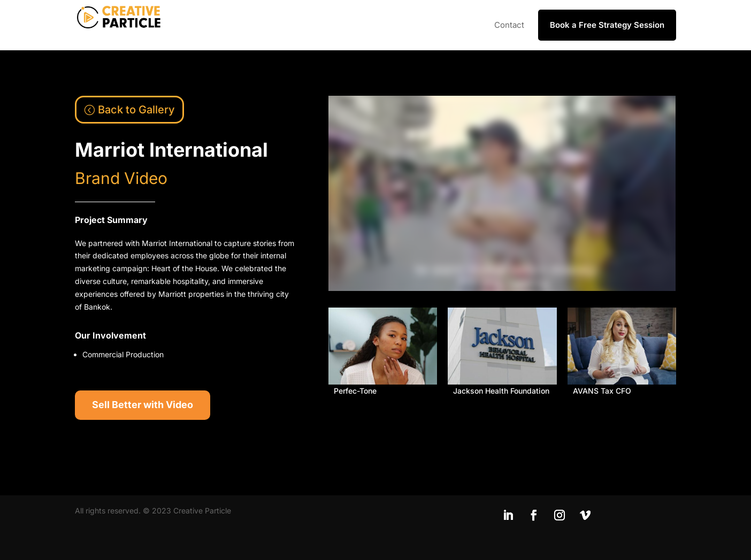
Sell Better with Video (143, 405)
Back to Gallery (136, 110)
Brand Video (121, 178)
